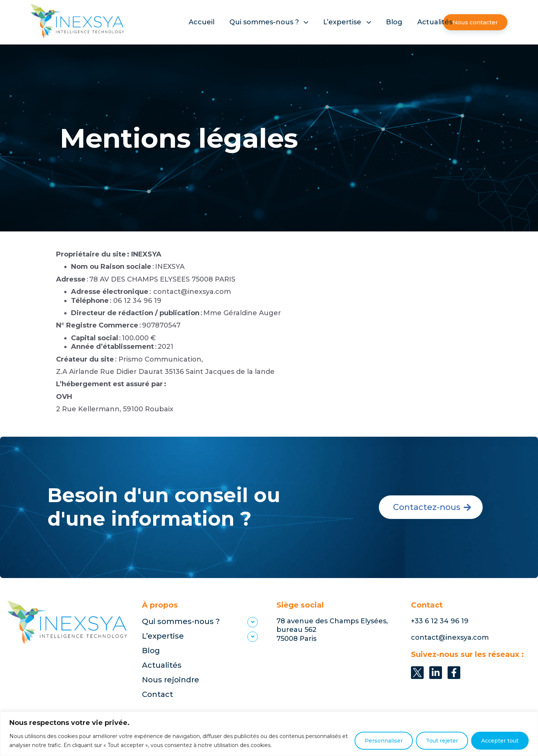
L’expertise (347, 22)
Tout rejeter (442, 741)
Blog (394, 22)
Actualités (435, 22)
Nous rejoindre (171, 680)
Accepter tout (500, 741)
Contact (157, 694)
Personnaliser (384, 741)
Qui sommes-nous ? (269, 22)
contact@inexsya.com (450, 637)
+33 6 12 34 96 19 (440, 621)
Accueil (202, 22)
